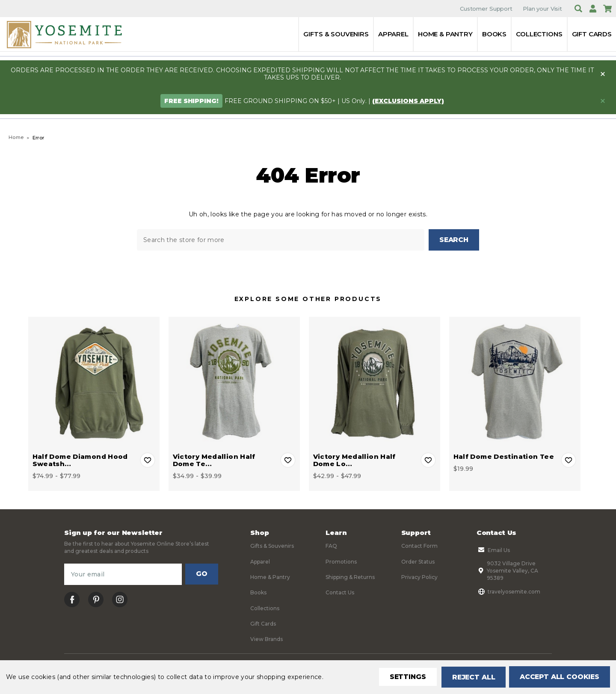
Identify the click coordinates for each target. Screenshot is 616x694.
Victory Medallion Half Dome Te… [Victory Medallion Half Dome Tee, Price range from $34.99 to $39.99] (214, 460)
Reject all (471, 677)
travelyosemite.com (508, 591)
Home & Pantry (445, 34)
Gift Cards (592, 34)
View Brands (267, 639)
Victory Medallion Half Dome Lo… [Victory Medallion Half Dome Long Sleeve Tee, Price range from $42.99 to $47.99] (354, 460)
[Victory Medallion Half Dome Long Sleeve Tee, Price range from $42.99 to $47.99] (375, 382)
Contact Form (419, 545)
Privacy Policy (419, 577)
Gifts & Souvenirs (336, 34)
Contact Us (340, 592)
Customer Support (486, 9)
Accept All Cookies (559, 677)
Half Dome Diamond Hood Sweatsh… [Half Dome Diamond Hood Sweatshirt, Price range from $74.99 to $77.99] (80, 460)
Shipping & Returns (350, 577)
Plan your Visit (542, 9)
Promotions (341, 561)
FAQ (331, 545)
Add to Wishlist (148, 460)
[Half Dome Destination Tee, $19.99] (515, 382)
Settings (404, 677)
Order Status (418, 561)
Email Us (493, 549)
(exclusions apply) (408, 101)
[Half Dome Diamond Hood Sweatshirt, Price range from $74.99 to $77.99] (94, 382)
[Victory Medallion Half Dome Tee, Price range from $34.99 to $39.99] (234, 382)
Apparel (393, 34)
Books (494, 34)
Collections (539, 34)
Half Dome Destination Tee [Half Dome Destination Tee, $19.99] (504, 456)
